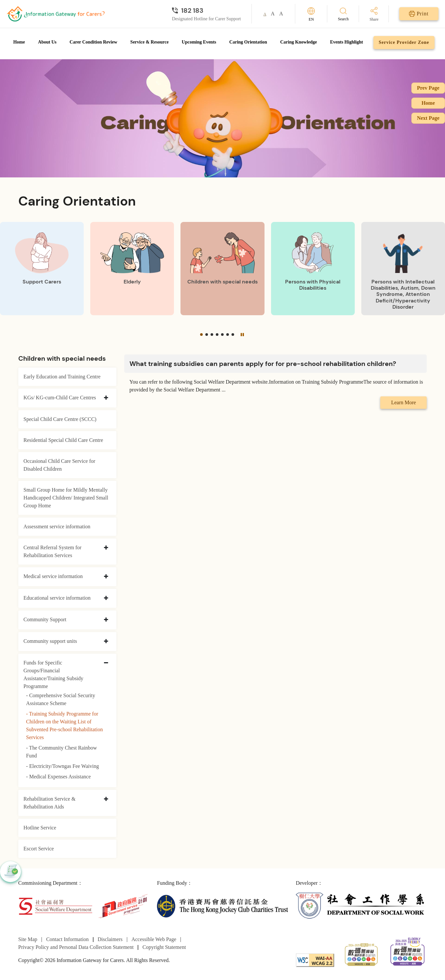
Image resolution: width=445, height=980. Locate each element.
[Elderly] (132, 269)
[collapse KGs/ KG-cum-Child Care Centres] (106, 398)
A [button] (265, 14)
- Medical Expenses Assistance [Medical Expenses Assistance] (59, 777)
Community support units (50, 641)
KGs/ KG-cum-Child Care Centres (60, 398)
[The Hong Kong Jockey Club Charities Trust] (222, 906)
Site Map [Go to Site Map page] (28, 939)
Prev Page (428, 88)
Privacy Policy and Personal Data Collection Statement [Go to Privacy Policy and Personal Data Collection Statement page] (76, 947)
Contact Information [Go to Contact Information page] (67, 939)
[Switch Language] (311, 14)
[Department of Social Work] (361, 906)
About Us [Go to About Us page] (47, 42)
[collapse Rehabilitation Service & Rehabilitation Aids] (106, 799)
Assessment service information (57, 526)
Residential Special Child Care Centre (63, 440)
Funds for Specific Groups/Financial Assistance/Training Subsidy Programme (53, 674)
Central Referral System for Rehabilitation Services (52, 551)
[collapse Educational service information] (106, 598)
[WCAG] (315, 960)
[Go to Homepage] (56, 14)
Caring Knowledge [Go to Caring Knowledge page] (299, 42)
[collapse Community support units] (106, 642)
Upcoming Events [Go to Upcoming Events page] (199, 42)
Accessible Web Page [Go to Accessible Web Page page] (154, 939)
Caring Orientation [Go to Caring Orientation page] (248, 42)
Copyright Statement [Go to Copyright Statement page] (164, 947)
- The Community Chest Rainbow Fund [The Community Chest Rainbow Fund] (62, 752)
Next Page (428, 118)
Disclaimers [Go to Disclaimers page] (110, 939)
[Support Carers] (42, 269)
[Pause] (242, 335)
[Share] (374, 15)
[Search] (343, 14)
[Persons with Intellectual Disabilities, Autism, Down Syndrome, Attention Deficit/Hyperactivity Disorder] (403, 269)
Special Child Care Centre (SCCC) (60, 419)
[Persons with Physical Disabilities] (313, 269)
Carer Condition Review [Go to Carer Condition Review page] (94, 42)
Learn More (403, 402)
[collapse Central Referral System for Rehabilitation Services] (106, 548)
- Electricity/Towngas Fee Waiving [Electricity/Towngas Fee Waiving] (63, 766)
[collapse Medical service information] (106, 577)
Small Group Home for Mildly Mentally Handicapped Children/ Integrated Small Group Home (66, 498)
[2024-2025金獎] (361, 954)
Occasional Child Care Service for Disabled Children (59, 465)
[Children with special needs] (222, 269)
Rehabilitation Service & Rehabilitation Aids (50, 803)
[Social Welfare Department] (55, 906)
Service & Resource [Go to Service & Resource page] (150, 42)
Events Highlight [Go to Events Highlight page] (346, 42)
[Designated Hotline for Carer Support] (206, 10)
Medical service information (53, 576)
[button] (201, 335)
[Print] (419, 14)
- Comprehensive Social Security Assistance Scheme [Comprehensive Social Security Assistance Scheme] (61, 699)
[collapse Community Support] (106, 620)
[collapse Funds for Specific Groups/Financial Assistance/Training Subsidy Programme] (106, 663)
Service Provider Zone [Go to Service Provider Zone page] (404, 42)
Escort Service (39, 849)
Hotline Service (40, 828)
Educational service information (57, 598)
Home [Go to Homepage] (19, 42)
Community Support (45, 619)
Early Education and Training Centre (62, 377)
